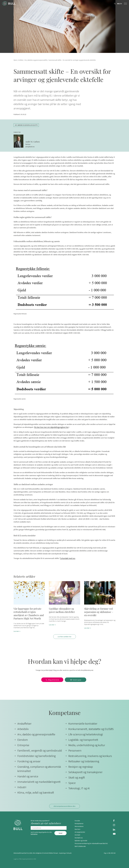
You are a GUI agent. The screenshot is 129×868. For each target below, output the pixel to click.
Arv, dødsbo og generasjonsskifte (36, 60)
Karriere (77, 829)
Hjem (15, 60)
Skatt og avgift (77, 777)
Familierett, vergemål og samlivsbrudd (40, 751)
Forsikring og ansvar (29, 761)
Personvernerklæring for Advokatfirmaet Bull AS (91, 843)
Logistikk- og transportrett (83, 740)
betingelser (34, 834)
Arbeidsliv (23, 729)
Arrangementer (80, 832)
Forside (77, 821)
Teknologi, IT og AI (79, 788)
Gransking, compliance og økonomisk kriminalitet (39, 769)
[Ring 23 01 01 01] (52, 680)
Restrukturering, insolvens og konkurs (90, 756)
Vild (35, 859)
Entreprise (23, 745)
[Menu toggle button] (125, 4)
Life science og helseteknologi (86, 734)
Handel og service (28, 776)
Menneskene (79, 826)
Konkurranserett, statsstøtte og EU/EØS (91, 729)
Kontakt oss (79, 838)
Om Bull (77, 835)
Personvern (75, 751)
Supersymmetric (27, 859)
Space (72, 783)
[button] (29, 607)
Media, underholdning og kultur (87, 745)
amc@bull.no (30, 147)
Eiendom (23, 740)
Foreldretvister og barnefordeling (37, 756)
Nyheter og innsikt (81, 841)
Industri (22, 787)
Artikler (21, 60)
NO (118, 4)
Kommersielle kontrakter (83, 724)
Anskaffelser (24, 724)
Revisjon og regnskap (81, 767)
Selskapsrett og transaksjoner (85, 772)
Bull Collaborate (80, 846)
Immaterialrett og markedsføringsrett (39, 782)
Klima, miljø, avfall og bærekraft (36, 793)
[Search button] (115, 4)
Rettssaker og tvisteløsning (84, 761)
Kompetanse (79, 823)
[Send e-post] (76, 680)
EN (121, 4)
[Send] (60, 833)
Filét (20, 859)
